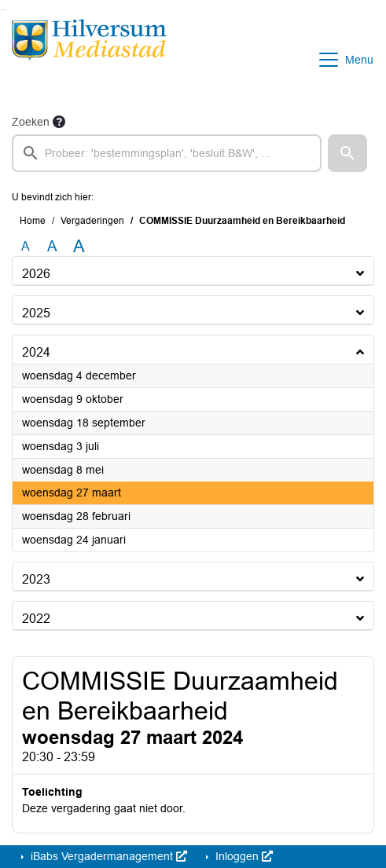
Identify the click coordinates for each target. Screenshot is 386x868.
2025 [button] (36, 313)
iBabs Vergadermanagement (107, 856)
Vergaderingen (92, 221)
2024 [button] (36, 352)
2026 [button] (36, 274)
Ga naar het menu (4, 10)
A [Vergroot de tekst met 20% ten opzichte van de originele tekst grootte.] (52, 246)
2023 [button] (36, 579)
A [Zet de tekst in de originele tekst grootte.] (26, 246)
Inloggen (243, 856)
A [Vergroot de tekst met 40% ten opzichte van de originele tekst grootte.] (79, 247)
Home (33, 221)
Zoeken (31, 122)
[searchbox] (167, 153)
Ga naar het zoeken (2, 10)
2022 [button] (36, 619)
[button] (347, 153)
